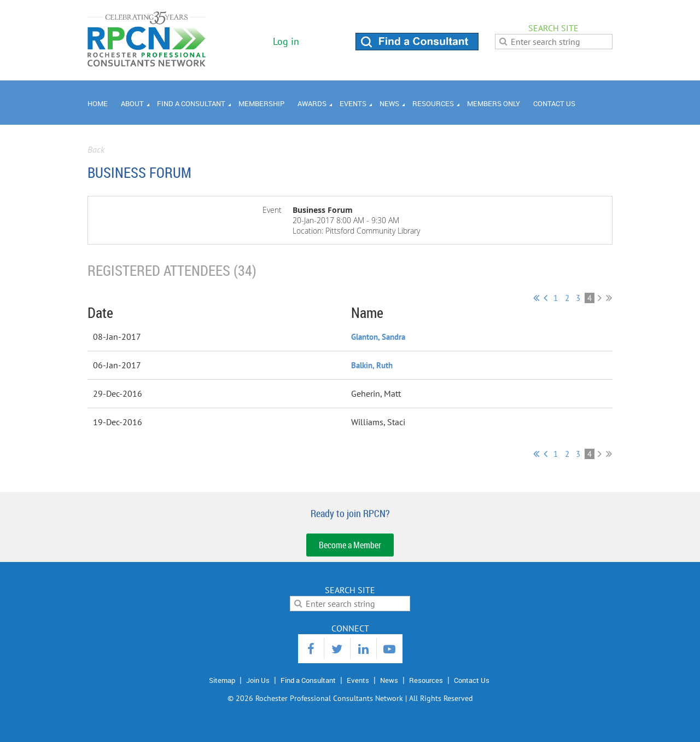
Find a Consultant (308, 680)
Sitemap (222, 680)
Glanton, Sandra (378, 337)
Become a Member (350, 545)
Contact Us (472, 680)
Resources (426, 680)
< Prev (546, 298)
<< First (536, 298)
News (389, 680)
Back (96, 149)
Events (358, 680)
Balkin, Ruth (372, 365)
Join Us (258, 680)
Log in (286, 41)
